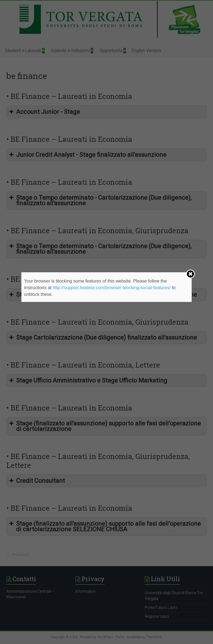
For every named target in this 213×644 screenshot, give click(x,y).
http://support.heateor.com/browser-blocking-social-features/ (112, 288)
